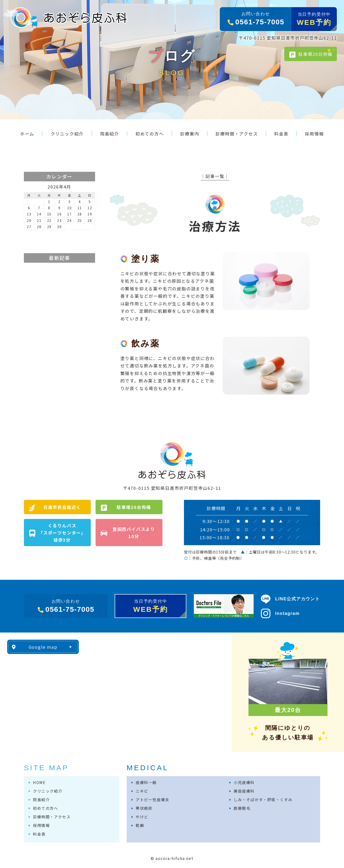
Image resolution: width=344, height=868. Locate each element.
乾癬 (140, 825)
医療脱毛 (242, 808)
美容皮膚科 (244, 791)
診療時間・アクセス (52, 817)
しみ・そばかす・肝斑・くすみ (263, 800)
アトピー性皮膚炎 (153, 800)
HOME (39, 782)
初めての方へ (46, 808)
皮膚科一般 (146, 782)
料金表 (39, 834)
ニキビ (142, 791)
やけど (142, 817)
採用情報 (41, 825)
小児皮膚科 (244, 782)
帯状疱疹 (144, 808)
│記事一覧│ (215, 176)
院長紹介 (41, 800)
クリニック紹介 (48, 791)
